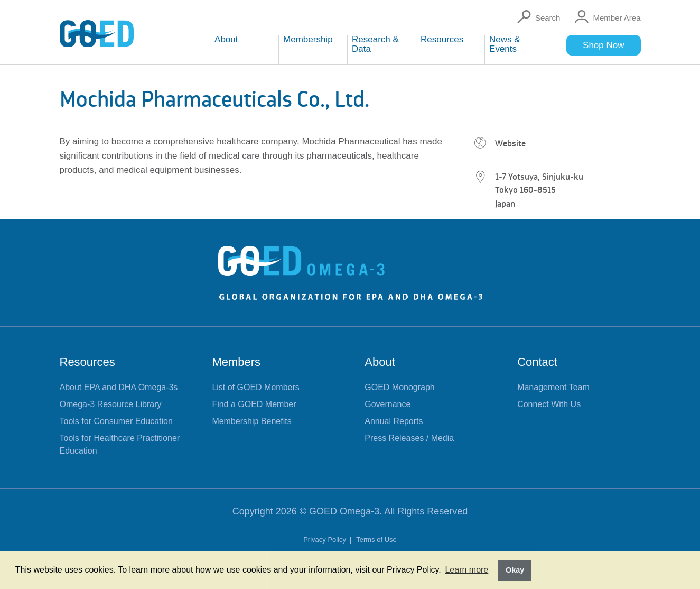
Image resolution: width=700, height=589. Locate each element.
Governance (388, 404)
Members (236, 362)
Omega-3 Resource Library (111, 404)
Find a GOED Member (254, 404)
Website (510, 143)
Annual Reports (394, 421)
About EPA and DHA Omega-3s (119, 387)
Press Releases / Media (409, 438)
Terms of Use (376, 540)
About (380, 362)
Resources (87, 362)
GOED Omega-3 (344, 511)
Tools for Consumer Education (116, 421)
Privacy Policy (326, 540)
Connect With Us (549, 404)
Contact (537, 362)
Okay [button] (515, 570)
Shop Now (603, 45)
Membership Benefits (251, 421)
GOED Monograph (400, 387)
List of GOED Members (255, 387)
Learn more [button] (466, 570)
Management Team (553, 387)
